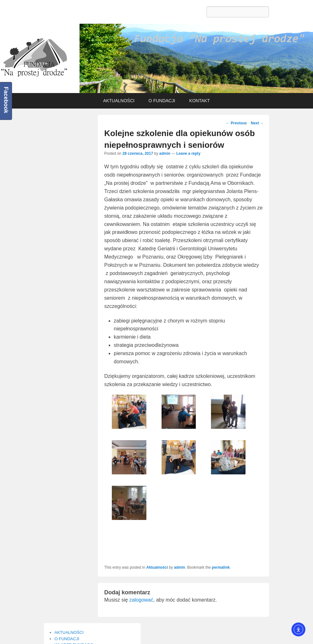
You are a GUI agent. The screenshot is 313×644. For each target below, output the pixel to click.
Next (257, 123)
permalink (221, 567)
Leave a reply (188, 153)
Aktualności (157, 567)
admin (165, 153)
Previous (236, 123)
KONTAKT (199, 101)
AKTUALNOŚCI (119, 101)
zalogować (141, 600)
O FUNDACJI (162, 101)
